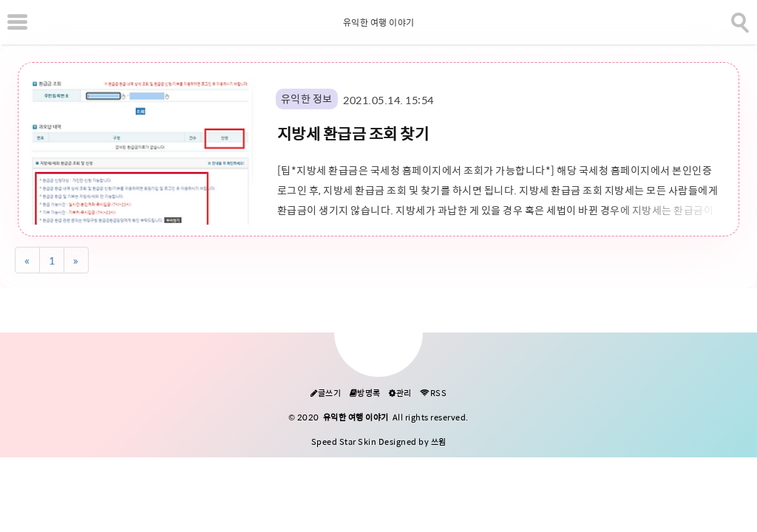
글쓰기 (326, 393)
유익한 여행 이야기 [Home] (379, 23)
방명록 (365, 393)
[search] (739, 20)
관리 (400, 393)
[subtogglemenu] (17, 22)
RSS (433, 393)
